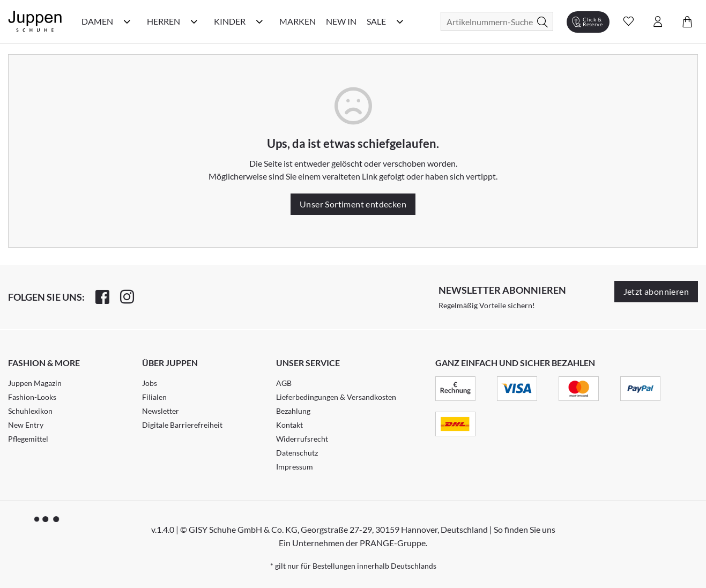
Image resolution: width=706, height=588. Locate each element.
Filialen (154, 397)
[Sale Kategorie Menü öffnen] (400, 21)
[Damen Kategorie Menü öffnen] (127, 21)
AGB (284, 383)
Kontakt (289, 425)
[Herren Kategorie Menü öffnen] (194, 21)
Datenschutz (297, 453)
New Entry (26, 425)
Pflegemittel (28, 439)
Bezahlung (293, 411)
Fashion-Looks (32, 397)
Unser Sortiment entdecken (353, 204)
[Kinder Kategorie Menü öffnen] (259, 21)
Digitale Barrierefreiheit (182, 425)
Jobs (150, 383)
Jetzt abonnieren (656, 291)
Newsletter (161, 411)
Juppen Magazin (35, 383)
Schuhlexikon (30, 411)
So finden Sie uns (525, 529)
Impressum (295, 467)
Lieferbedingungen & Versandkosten (336, 397)
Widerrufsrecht (302, 439)
